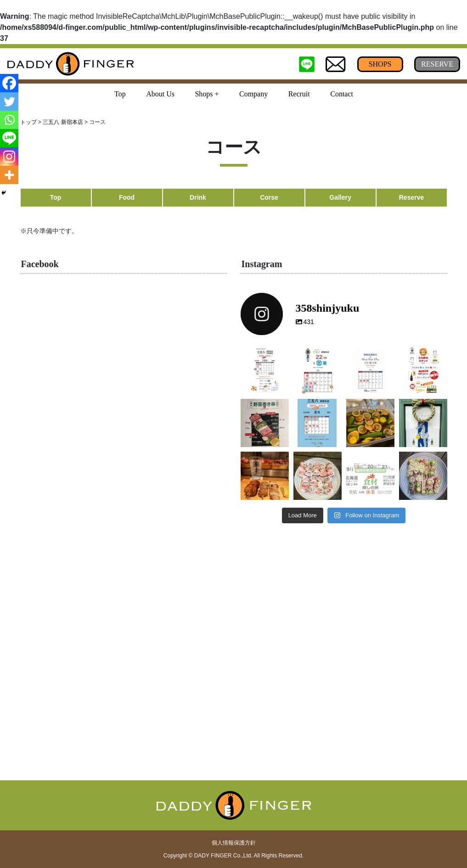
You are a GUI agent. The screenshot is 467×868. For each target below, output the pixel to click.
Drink (198, 197)
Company (253, 94)
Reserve (412, 197)
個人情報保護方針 (234, 843)
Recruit (299, 94)
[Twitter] (9, 101)
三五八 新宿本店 (63, 122)
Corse (269, 197)
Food (127, 197)
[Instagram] (9, 157)
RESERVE (437, 64)
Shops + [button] (207, 94)
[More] (9, 175)
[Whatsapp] (9, 120)
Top (120, 94)
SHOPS (380, 64)
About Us (160, 94)
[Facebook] (9, 83)
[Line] (9, 138)
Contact (342, 94)
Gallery (340, 197)
